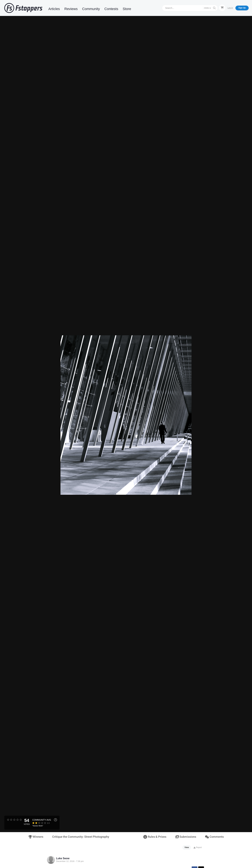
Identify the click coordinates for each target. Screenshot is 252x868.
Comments (214, 837)
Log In (230, 8)
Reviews (71, 9)
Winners (36, 837)
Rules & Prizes (155, 837)
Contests (111, 9)
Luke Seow (63, 858)
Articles (54, 9)
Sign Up (242, 8)
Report (198, 847)
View (187, 847)
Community (91, 9)
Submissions (186, 837)
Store (127, 9)
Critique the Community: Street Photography (81, 837)
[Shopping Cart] (222, 8)
